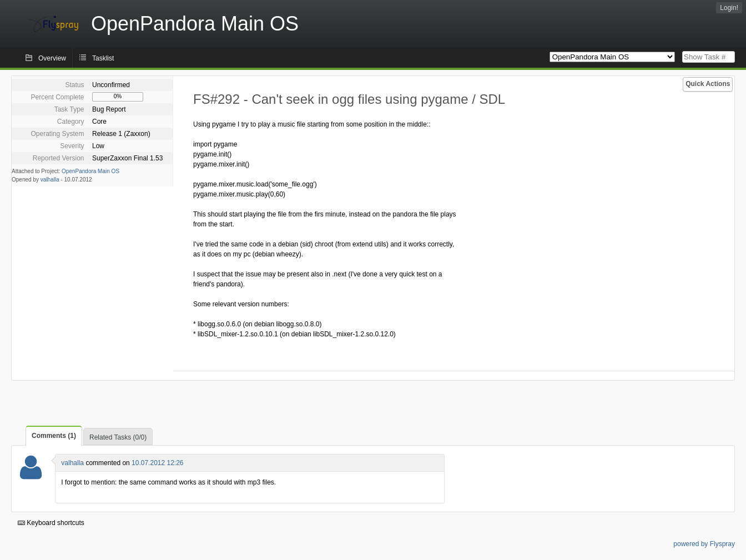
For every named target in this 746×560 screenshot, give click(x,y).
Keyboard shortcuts (51, 523)
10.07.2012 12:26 (157, 463)
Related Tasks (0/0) (118, 437)
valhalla (50, 180)
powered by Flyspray (704, 544)
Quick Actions (708, 84)
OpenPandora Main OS (90, 171)
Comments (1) (54, 436)
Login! (729, 8)
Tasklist (103, 58)
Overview (52, 58)
